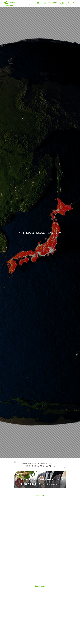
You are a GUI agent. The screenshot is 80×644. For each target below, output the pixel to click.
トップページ (22, 5)
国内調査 (28, 5)
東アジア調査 (34, 5)
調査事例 (61, 5)
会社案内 (66, 5)
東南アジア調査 (41, 5)
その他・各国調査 (54, 5)
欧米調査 (48, 5)
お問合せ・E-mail (73, 5)
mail (40, 3)
